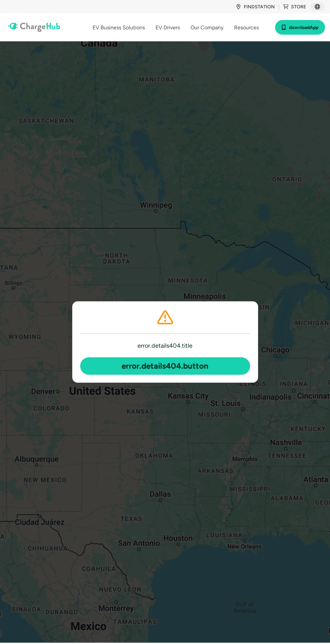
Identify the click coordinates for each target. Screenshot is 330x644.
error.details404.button (165, 366)
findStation (255, 7)
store (295, 7)
